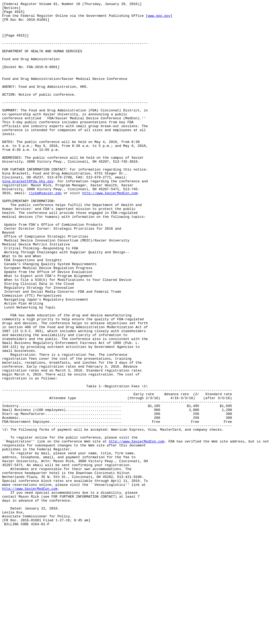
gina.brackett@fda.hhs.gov (28, 217)
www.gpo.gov (159, 19)
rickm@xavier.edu (45, 231)
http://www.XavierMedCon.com (110, 231)
